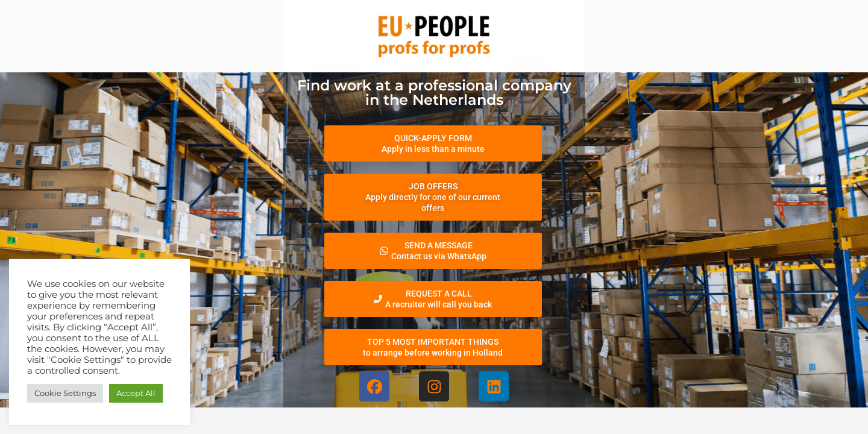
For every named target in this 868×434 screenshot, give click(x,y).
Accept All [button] (136, 393)
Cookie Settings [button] (65, 393)
